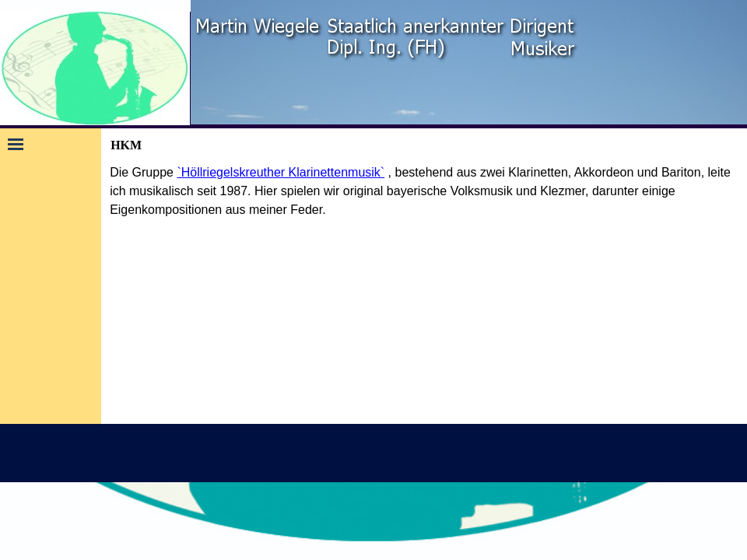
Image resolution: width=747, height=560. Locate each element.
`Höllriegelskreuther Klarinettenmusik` (281, 172)
